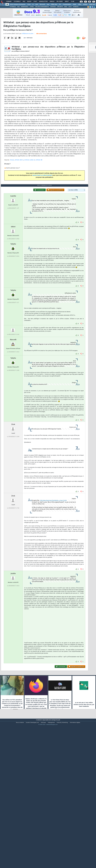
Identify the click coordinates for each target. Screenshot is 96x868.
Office (80, 4)
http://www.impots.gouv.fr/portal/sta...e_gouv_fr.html (53, 557)
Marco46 (13, 397)
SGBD (75, 4)
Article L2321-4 (30, 179)
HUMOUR (76, 7)
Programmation (67, 4)
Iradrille (13, 253)
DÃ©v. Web (54, 4)
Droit (67, 2)
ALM (37, 4)
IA (33, 4)
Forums (9, 2)
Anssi (12, 179)
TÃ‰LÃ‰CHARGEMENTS (42, 7)
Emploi (52, 2)
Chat (35, 2)
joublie (13, 630)
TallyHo (13, 301)
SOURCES (53, 7)
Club (72, 2)
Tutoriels (17, 2)
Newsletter (43, 2)
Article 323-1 (19, 179)
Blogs (29, 2)
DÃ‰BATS (60, 7)
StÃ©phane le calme (27, 53)
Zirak (13, 481)
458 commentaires (41, 53)
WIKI (66, 7)
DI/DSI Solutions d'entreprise (18, 4)
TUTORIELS (13, 7)
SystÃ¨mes (92, 4)
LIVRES (32, 7)
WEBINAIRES (25, 7)
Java (48, 4)
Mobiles (85, 4)
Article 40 (39, 179)
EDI (60, 4)
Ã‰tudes (60, 2)
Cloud (29, 4)
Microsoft (42, 4)
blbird (13, 284)
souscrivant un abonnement (42, 194)
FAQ (24, 2)
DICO (70, 7)
